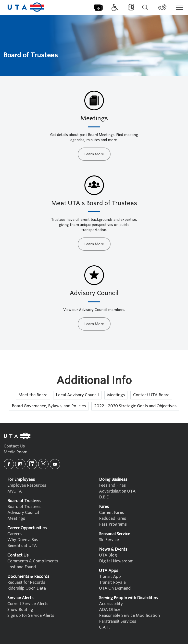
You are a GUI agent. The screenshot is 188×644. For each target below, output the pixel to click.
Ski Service (109, 540)
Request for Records (26, 582)
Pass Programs (113, 524)
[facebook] (9, 464)
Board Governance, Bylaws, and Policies (49, 406)
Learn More (94, 154)
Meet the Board (33, 395)
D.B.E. (104, 497)
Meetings (116, 395)
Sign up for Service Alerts (31, 615)
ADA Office (110, 610)
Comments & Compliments (33, 561)
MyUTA (15, 491)
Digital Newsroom (116, 561)
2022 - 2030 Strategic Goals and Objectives (135, 406)
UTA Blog (108, 555)
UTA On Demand (115, 588)
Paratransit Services (118, 621)
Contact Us (14, 446)
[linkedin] (32, 464)
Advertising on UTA (117, 491)
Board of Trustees (24, 507)
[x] (43, 464)
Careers (14, 534)
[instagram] (20, 464)
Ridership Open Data (27, 588)
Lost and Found (22, 567)
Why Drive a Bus (23, 540)
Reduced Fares (113, 518)
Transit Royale (112, 582)
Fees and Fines (112, 485)
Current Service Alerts (28, 604)
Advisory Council (23, 513)
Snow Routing (20, 610)
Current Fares (111, 513)
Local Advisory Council (77, 395)
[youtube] (55, 464)
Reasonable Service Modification (129, 615)
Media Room (16, 452)
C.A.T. (104, 627)
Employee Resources (27, 485)
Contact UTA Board (151, 395)
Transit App (110, 576)
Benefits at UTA (22, 546)
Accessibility (111, 604)
